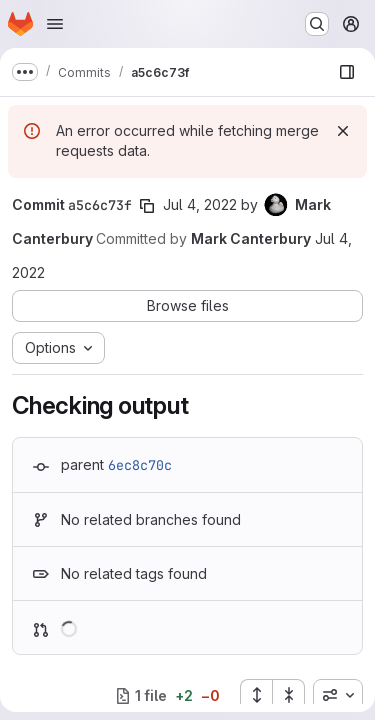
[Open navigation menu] (55, 24)
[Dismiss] (343, 131)
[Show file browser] (347, 72)
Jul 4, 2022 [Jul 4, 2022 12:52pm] (200, 204)
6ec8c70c (140, 465)
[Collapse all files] (289, 695)
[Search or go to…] (317, 24)
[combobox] (338, 695)
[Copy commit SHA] (147, 206)
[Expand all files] (256, 695)
